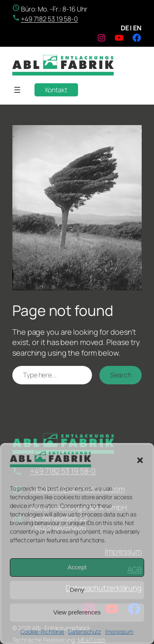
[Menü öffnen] (17, 90)
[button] (140, 460)
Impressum (119, 631)
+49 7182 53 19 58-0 (49, 19)
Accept (77, 567)
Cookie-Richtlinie (42, 631)
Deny (77, 590)
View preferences (77, 612)
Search (121, 375)
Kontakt (56, 90)
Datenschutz (85, 631)
